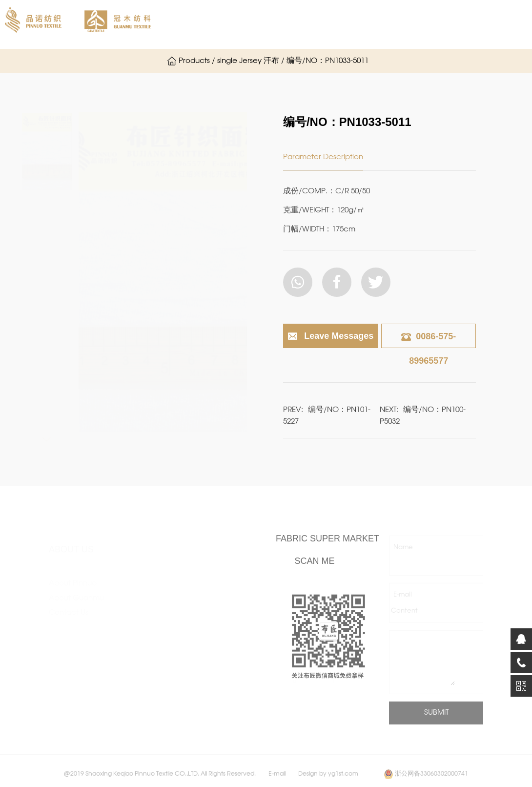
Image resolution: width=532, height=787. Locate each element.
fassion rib (208, 607)
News (431, 24)
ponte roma (146, 622)
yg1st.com (343, 781)
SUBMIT (436, 720)
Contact (66, 61)
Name (403, 555)
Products (382, 24)
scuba (135, 637)
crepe (135, 607)
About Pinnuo (238, 24)
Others (202, 695)
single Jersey (147, 578)
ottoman (140, 651)
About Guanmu (314, 24)
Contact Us (69, 603)
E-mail (403, 602)
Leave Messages (330, 337)
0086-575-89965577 (429, 349)
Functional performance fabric (214, 651)
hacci (201, 578)
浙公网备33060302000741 (431, 781)
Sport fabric (211, 681)
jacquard (207, 593)
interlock (140, 593)
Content (404, 618)
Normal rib (143, 725)
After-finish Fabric (221, 622)
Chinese (125, 61)
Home (179, 24)
